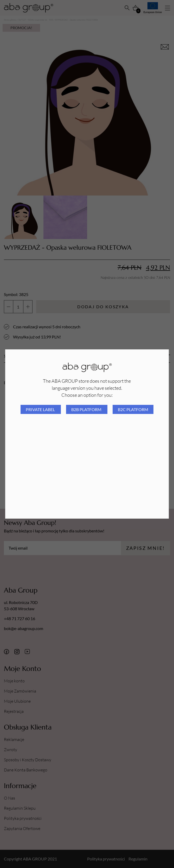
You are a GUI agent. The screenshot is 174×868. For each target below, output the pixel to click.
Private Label (41, 409)
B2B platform (87, 409)
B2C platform (133, 409)
